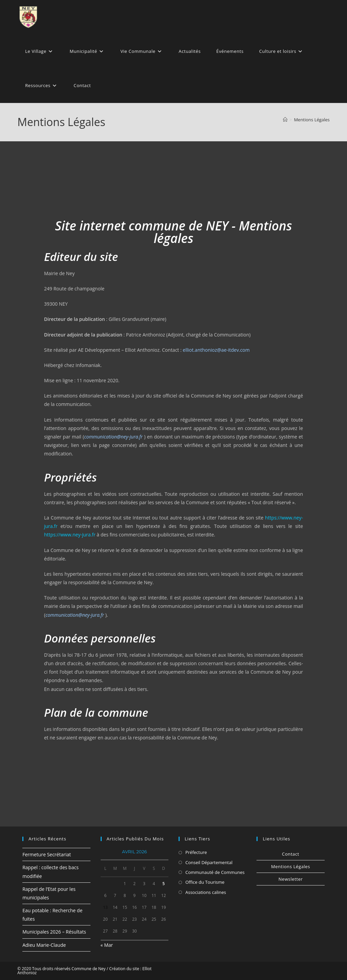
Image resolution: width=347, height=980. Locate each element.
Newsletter (291, 879)
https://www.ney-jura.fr (70, 535)
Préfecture (196, 852)
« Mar (107, 945)
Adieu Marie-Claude (44, 945)
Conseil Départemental (209, 862)
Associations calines (206, 892)
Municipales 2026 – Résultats (54, 932)
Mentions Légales (312, 120)
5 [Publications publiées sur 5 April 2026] (164, 884)
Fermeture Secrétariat (47, 854)
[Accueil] (285, 120)
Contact (291, 854)
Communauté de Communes (215, 872)
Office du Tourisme (205, 882)
